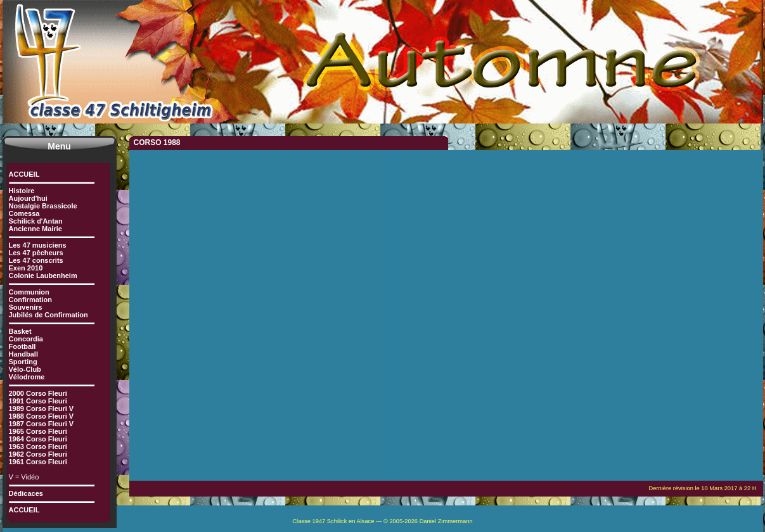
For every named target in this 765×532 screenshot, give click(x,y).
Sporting (23, 362)
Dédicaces (26, 493)
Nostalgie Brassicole (43, 206)
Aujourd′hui (28, 198)
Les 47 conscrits (36, 260)
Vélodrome (27, 377)
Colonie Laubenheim (43, 275)
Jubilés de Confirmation (48, 315)
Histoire (22, 191)
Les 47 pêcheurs (36, 253)
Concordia (26, 339)
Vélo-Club (25, 369)
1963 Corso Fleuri (38, 446)
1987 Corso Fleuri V (42, 424)
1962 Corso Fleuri (38, 454)
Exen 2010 (26, 268)
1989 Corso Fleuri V (42, 408)
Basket (20, 331)
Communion (29, 292)
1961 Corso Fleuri (38, 462)
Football (22, 346)
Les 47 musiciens (38, 245)
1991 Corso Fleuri (38, 401)
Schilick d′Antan (36, 221)
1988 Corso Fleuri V (42, 416)
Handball (23, 354)
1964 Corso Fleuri (38, 439)
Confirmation (30, 300)
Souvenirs (26, 307)
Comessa (24, 213)
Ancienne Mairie (35, 229)
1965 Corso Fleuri (38, 431)
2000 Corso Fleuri (38, 393)
